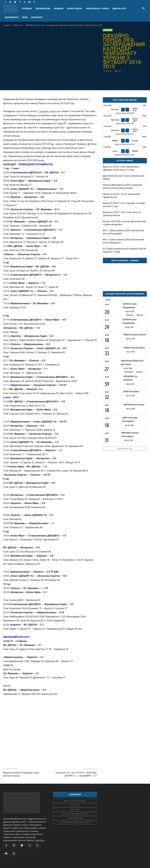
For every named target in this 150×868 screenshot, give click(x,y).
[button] (143, 9)
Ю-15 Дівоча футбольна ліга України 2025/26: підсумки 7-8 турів (125, 250)
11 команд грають (47, 111)
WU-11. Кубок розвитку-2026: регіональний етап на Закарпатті (123, 241)
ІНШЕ (25, 17)
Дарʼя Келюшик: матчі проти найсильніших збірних (124, 177)
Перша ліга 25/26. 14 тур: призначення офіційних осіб (121, 196)
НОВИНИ (59, 8)
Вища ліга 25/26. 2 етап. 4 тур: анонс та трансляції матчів (122, 214)
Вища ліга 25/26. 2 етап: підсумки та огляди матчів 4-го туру (124, 205)
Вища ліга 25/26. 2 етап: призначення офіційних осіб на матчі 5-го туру (121, 168)
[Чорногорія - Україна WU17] (125, 120)
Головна (7, 25)
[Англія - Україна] (125, 151)
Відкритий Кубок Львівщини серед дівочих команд (21, 774)
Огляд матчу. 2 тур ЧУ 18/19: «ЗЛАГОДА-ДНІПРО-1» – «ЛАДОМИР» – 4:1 (76, 774)
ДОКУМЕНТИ (12, 17)
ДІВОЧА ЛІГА (119, 8)
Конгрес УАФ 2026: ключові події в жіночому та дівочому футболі (124, 223)
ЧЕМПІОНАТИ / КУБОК (97, 8)
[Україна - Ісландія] (125, 141)
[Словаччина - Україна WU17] (125, 130)
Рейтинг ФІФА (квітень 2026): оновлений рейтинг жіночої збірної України (122, 186)
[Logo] (12, 9)
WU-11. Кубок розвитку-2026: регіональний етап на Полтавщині (123, 232)
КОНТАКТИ (37, 17)
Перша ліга (18, 25)
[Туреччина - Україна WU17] (125, 109)
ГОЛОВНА (27, 8)
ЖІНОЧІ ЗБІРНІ (75, 8)
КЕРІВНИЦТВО (43, 8)
